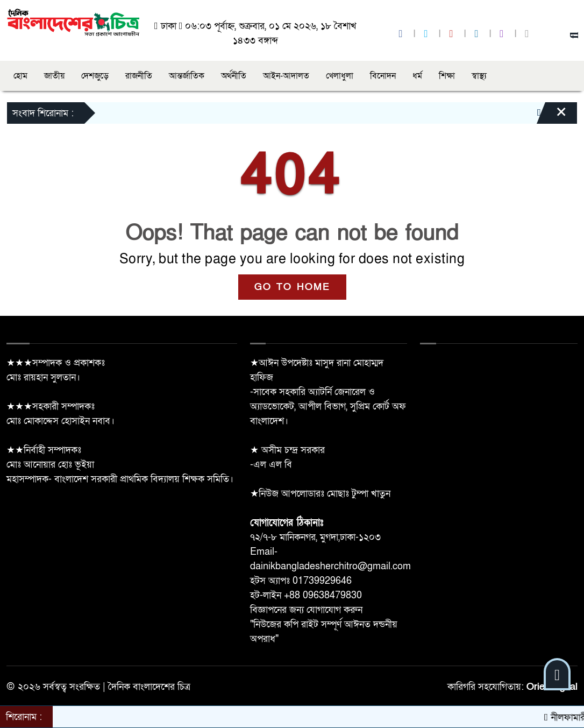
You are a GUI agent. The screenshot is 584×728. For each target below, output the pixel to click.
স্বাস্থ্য (479, 76)
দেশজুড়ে (95, 76)
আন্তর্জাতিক (187, 76)
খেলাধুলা (340, 76)
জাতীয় (54, 76)
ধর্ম (417, 76)
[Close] (552, 116)
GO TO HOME (292, 287)
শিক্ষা (447, 76)
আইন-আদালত (286, 76)
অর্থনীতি (234, 76)
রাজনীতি (139, 76)
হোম (20, 76)
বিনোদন (383, 76)
